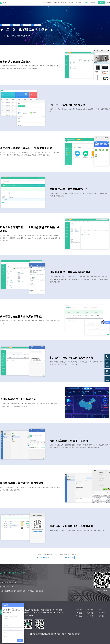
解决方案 (64, 3)
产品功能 (79, 610)
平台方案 (86, 3)
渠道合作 (102, 613)
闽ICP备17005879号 (74, 634)
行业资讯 (71, 3)
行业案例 (56, 3)
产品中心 (49, 3)
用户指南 (79, 3)
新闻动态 (90, 613)
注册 (109, 3)
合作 (100, 610)
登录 (101, 3)
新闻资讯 (90, 610)
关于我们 (93, 3)
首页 (43, 3)
